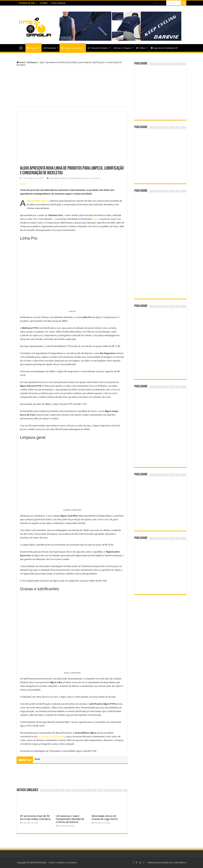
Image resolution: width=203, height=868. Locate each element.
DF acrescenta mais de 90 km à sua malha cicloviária (35, 818)
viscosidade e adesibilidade (51, 737)
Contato (44, 3)
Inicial (21, 62)
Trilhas (141, 48)
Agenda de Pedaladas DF (164, 48)
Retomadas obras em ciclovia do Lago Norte (105, 818)
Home (21, 48)
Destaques (32, 62)
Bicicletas (50, 48)
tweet (23, 184)
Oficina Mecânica (76, 178)
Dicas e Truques (122, 48)
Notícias (33, 48)
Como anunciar (58, 3)
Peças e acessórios (72, 48)
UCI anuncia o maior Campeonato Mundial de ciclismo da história (70, 819)
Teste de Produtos (98, 48)
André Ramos (180, 863)
